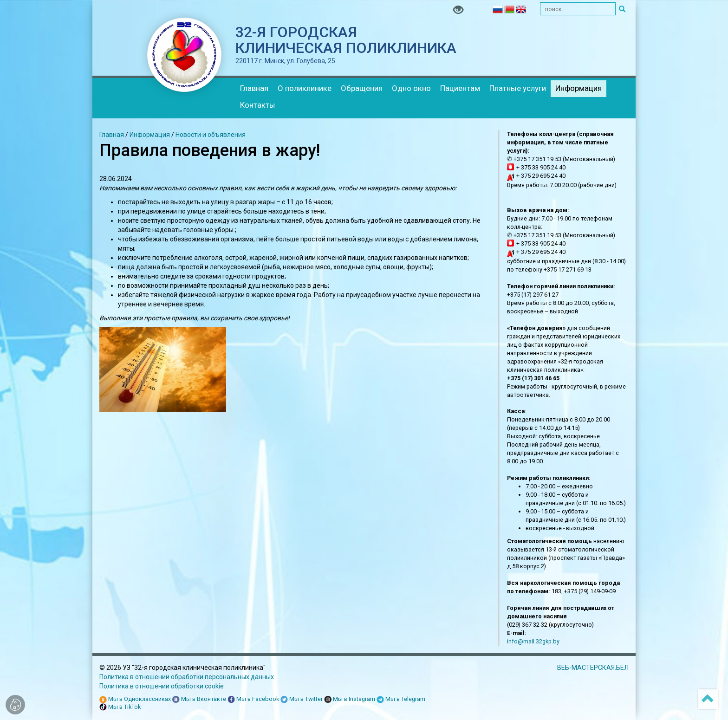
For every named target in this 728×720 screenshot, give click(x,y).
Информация (578, 88)
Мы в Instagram (350, 699)
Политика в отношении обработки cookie (162, 686)
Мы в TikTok (120, 707)
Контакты (258, 105)
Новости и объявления (211, 135)
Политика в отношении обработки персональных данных (187, 677)
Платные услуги (518, 88)
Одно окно (411, 88)
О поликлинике (305, 88)
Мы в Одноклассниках (135, 699)
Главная (254, 88)
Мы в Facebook (253, 699)
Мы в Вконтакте (199, 699)
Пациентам (460, 88)
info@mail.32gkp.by (533, 641)
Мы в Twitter (302, 699)
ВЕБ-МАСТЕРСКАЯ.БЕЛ (593, 668)
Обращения (362, 88)
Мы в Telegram (401, 699)
